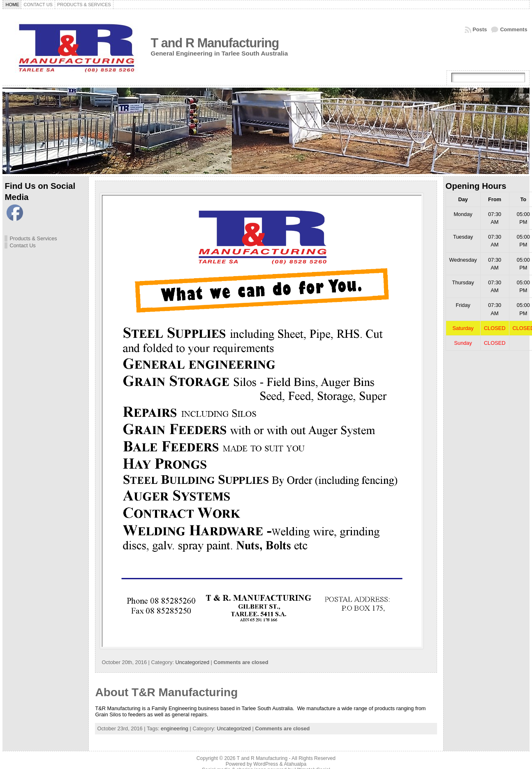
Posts (480, 29)
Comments (513, 29)
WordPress (266, 764)
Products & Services (33, 238)
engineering (175, 728)
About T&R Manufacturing (166, 692)
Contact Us (22, 245)
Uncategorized (193, 662)
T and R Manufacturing (215, 43)
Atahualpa (295, 764)
